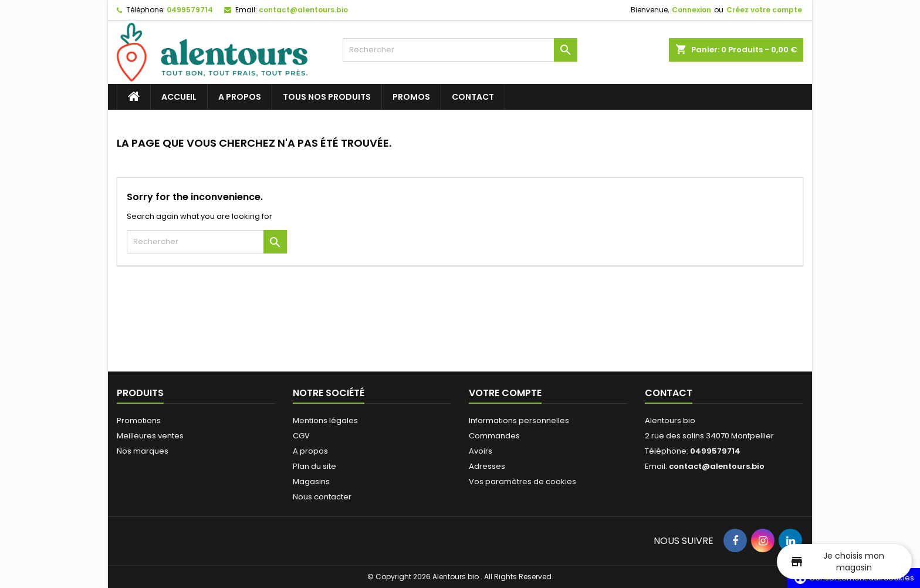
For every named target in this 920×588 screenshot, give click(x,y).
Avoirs (481, 451)
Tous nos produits (327, 97)
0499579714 (190, 10)
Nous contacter (322, 497)
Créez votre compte (764, 10)
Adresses (487, 466)
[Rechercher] (460, 50)
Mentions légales (325, 420)
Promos (411, 97)
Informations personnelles (519, 420)
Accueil (179, 97)
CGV (301, 436)
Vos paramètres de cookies (522, 481)
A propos (240, 97)
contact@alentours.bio (303, 10)
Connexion (691, 10)
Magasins (311, 481)
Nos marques (143, 451)
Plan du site (314, 466)
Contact (473, 97)
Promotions (139, 420)
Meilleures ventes (150, 436)
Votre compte (505, 393)
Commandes (494, 436)
